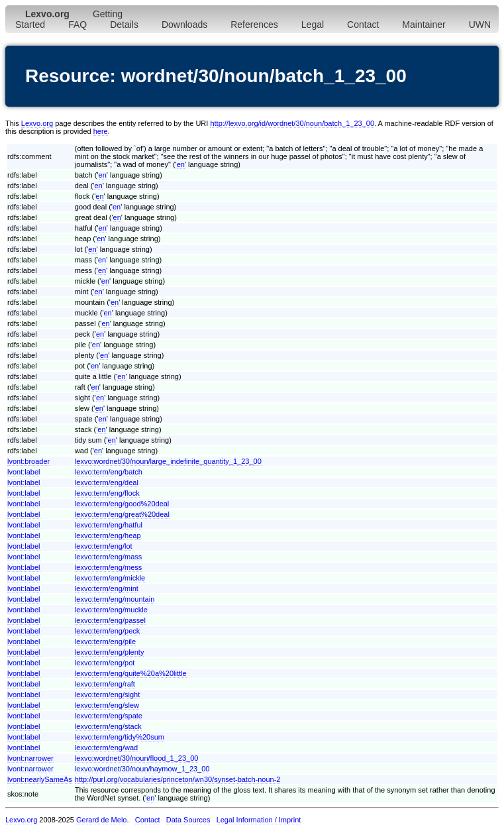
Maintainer (424, 25)
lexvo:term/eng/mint (107, 588)
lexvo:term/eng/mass (108, 557)
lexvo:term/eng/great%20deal (122, 514)
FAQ (77, 25)
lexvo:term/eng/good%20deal (122, 504)
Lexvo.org (37, 123)
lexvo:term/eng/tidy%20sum (120, 737)
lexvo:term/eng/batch (109, 472)
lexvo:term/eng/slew (107, 705)
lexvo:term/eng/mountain (115, 599)
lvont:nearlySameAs (40, 779)
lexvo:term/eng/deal (107, 482)
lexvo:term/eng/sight (107, 694)
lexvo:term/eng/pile (105, 641)
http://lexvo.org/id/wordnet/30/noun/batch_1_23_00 (292, 123)
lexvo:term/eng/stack (108, 726)
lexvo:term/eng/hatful (109, 525)
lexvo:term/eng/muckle (111, 610)
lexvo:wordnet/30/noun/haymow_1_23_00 (142, 769)
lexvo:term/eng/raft (105, 684)
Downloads (184, 25)
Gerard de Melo (101, 820)
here (101, 131)
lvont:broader (28, 461)
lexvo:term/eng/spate (109, 716)
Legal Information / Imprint (259, 820)
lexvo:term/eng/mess (108, 567)
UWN (480, 25)
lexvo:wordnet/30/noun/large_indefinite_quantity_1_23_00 (168, 461)
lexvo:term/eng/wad (106, 748)
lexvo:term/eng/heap (108, 535)
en (181, 164)
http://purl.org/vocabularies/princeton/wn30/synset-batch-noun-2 (178, 779)
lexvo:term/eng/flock (107, 493)
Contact (363, 25)
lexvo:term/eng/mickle (110, 578)
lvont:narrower (30, 758)
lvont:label (24, 472)
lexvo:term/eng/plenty (110, 652)
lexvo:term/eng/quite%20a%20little (131, 673)
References (254, 25)
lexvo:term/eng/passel (110, 620)
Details (124, 25)
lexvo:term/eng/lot (104, 546)
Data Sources (188, 820)
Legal (313, 25)
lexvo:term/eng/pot (105, 663)
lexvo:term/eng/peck (107, 631)
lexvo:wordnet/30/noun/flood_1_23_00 (137, 758)
